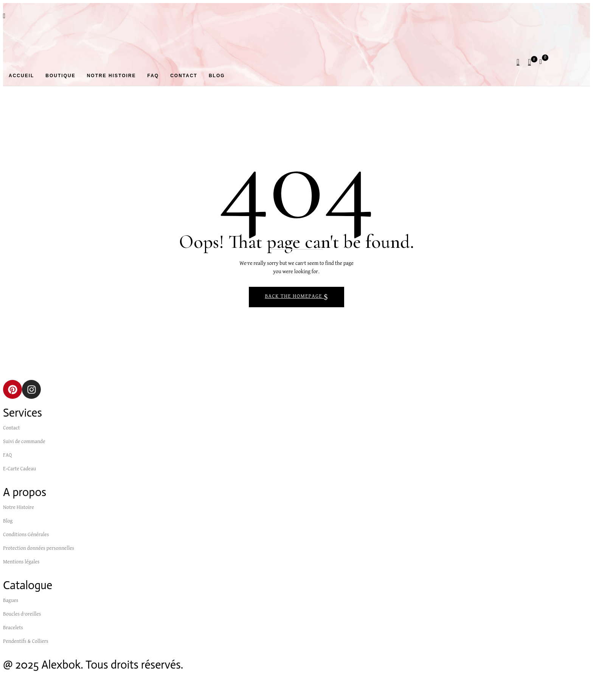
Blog (8, 521)
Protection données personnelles (39, 549)
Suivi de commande (24, 442)
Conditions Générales (26, 535)
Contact (11, 428)
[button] (543, 61)
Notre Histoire (19, 508)
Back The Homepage (294, 297)
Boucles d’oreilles (22, 614)
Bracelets (13, 628)
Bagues (11, 601)
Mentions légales (21, 562)
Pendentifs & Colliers (26, 642)
